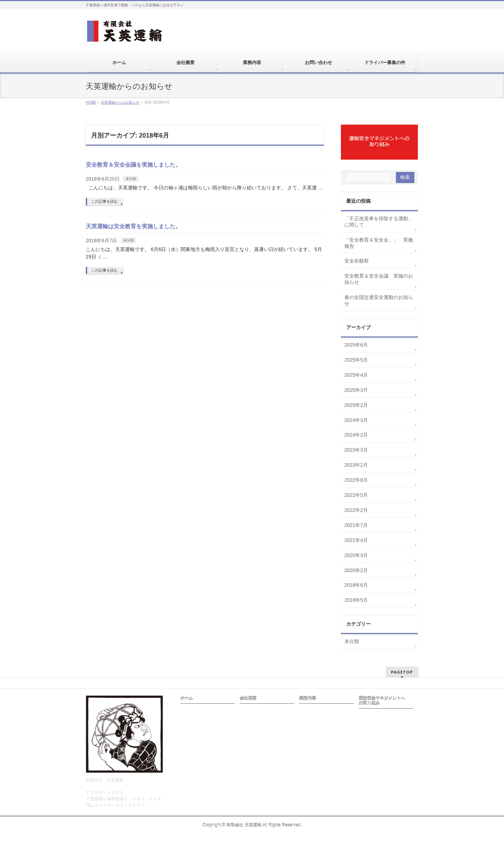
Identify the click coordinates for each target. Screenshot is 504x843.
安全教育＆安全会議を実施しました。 (133, 165)
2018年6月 (356, 585)
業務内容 (308, 698)
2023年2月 (356, 465)
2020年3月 (356, 555)
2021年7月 (356, 525)
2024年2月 (356, 435)
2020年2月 (356, 570)
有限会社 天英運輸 (244, 825)
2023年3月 (356, 450)
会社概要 (248, 698)
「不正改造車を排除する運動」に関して (379, 222)
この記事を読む (104, 201)
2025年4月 (356, 375)
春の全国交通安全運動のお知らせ (379, 300)
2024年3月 (356, 420)
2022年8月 (356, 480)
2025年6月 (356, 345)
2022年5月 (356, 495)
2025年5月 (356, 360)
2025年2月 (356, 405)
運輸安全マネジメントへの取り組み (382, 701)
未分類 (131, 179)
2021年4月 (356, 540)
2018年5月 (356, 600)
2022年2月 (356, 510)
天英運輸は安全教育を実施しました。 (133, 226)
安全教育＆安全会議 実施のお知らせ (379, 279)
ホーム (187, 698)
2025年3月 (356, 390)
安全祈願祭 (357, 261)
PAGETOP (402, 672)
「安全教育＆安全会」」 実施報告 (379, 243)
